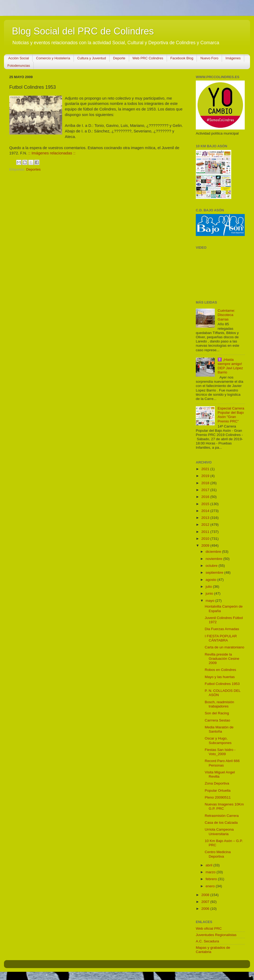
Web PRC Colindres (148, 58)
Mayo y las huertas (220, 677)
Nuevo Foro (209, 58)
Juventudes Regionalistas (216, 935)
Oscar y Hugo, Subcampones (218, 740)
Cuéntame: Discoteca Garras (226, 315)
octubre (212, 566)
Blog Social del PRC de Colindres (83, 31)
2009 (206, 545)
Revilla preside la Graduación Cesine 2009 (222, 659)
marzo (211, 872)
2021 (206, 469)
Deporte (119, 58)
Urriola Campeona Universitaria (219, 832)
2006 (206, 909)
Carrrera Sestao (217, 720)
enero (211, 886)
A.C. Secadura (207, 941)
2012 (206, 525)
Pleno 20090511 (218, 797)
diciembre (214, 552)
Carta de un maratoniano (224, 647)
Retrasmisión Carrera (222, 816)
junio (210, 593)
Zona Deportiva (217, 783)
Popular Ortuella (218, 790)
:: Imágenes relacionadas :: (52, 153)
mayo (210, 601)
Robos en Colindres (221, 670)
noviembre (214, 559)
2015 (206, 504)
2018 (206, 483)
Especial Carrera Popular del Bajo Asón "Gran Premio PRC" (231, 415)
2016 (206, 497)
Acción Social (19, 58)
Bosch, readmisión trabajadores (219, 704)
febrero (212, 879)
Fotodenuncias (19, 66)
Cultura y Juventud (92, 58)
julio (209, 587)
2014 (206, 511)
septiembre (215, 573)
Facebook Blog (182, 58)
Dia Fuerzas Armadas (222, 629)
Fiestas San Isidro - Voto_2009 (220, 752)
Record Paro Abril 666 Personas (222, 763)
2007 (206, 902)
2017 (206, 490)
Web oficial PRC (209, 928)
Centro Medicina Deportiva (218, 854)
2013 (206, 518)
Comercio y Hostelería (53, 58)
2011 (206, 532)
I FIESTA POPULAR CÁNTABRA (221, 638)
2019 (206, 476)
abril (209, 865)
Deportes (33, 169)
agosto (211, 580)
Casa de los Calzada (221, 823)
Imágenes (233, 58)
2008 (206, 895)
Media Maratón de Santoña (219, 729)
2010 (206, 539)
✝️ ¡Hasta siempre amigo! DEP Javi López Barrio (230, 366)
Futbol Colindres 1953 (222, 684)
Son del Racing (217, 713)
